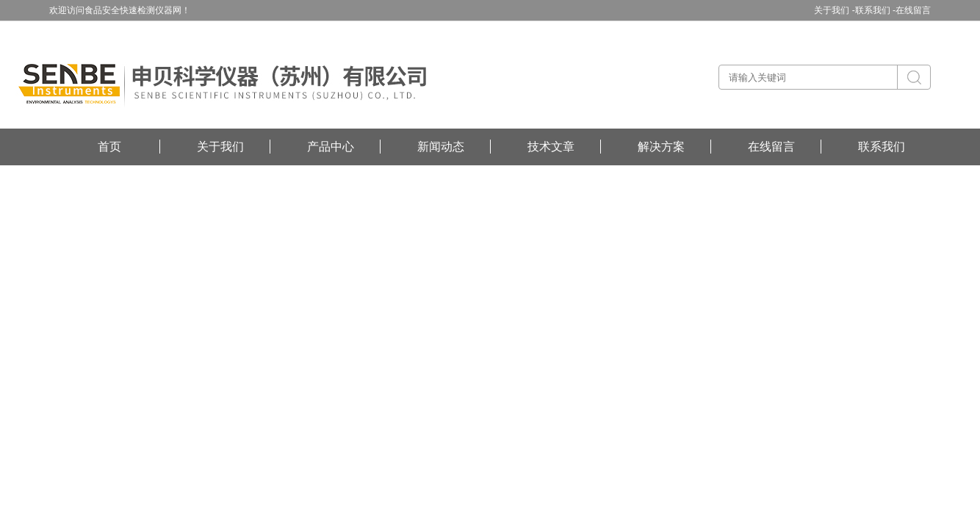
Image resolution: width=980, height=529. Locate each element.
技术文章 (551, 147)
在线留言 (913, 10)
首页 (109, 147)
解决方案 (661, 147)
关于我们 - (834, 10)
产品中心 (331, 147)
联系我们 (882, 147)
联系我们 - (875, 10)
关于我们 (220, 147)
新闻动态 (441, 147)
